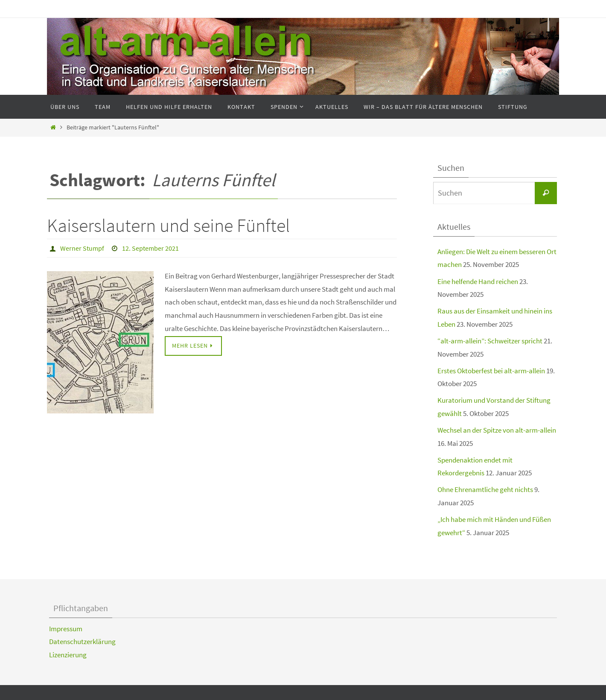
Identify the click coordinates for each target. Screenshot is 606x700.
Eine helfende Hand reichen (478, 281)
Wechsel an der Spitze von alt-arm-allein (497, 430)
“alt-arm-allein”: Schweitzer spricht (490, 341)
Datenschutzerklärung (82, 641)
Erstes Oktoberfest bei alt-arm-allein (491, 371)
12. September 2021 (150, 248)
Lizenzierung (68, 655)
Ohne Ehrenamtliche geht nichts (485, 489)
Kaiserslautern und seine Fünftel (168, 225)
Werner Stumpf (82, 248)
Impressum (66, 629)
